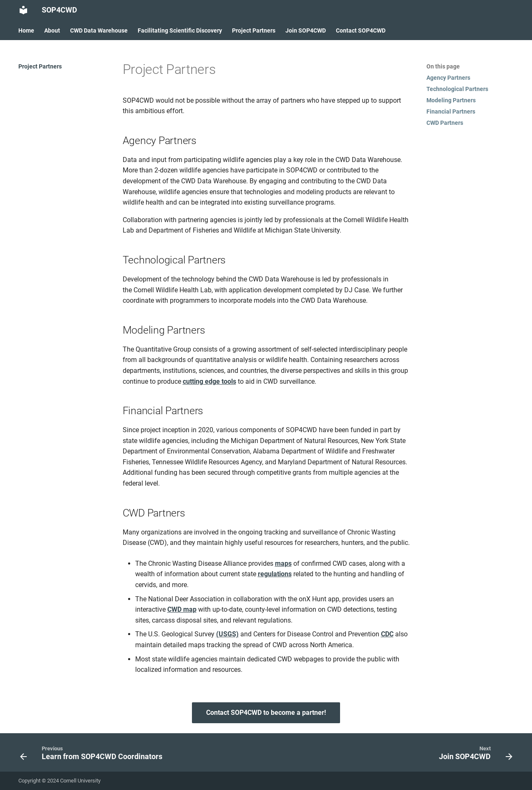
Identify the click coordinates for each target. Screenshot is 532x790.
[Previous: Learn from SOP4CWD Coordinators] (93, 755)
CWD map (182, 609)
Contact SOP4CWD (361, 30)
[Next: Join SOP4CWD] (473, 755)
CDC (387, 634)
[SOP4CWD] (23, 10)
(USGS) (227, 634)
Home (26, 30)
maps (283, 563)
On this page (443, 66)
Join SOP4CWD (306, 30)
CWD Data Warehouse (99, 30)
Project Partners (254, 30)
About (52, 30)
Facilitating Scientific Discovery (180, 30)
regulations (275, 574)
